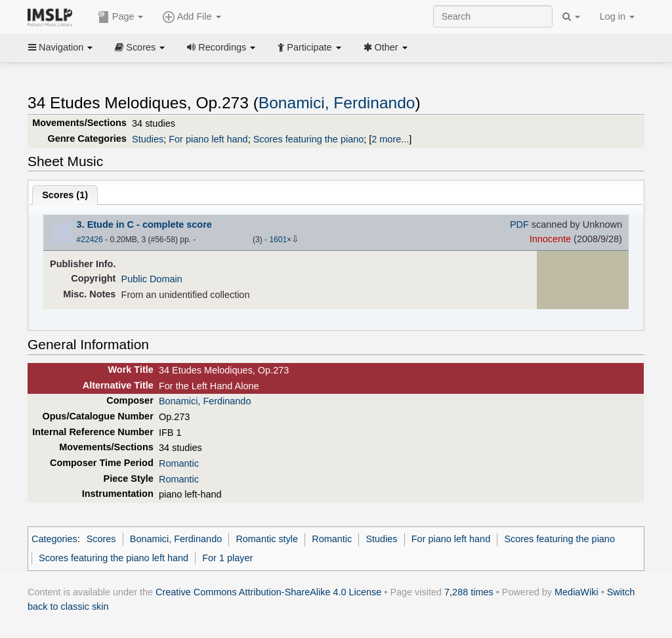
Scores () (65, 195)
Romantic (179, 463)
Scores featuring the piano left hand (114, 558)
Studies (148, 139)
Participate (309, 47)
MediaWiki (577, 592)
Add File (192, 17)
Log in (617, 16)
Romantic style (267, 539)
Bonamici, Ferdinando (337, 103)
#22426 (90, 240)
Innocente (550, 239)
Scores (140, 47)
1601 (278, 240)
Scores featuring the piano (309, 139)
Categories (54, 539)
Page (121, 17)
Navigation (60, 47)
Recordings (221, 47)
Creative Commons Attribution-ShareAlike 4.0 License (268, 592)
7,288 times (469, 592)
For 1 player (227, 558)
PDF (519, 224)
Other (386, 47)
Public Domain (152, 279)
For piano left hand (208, 139)
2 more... (390, 139)
